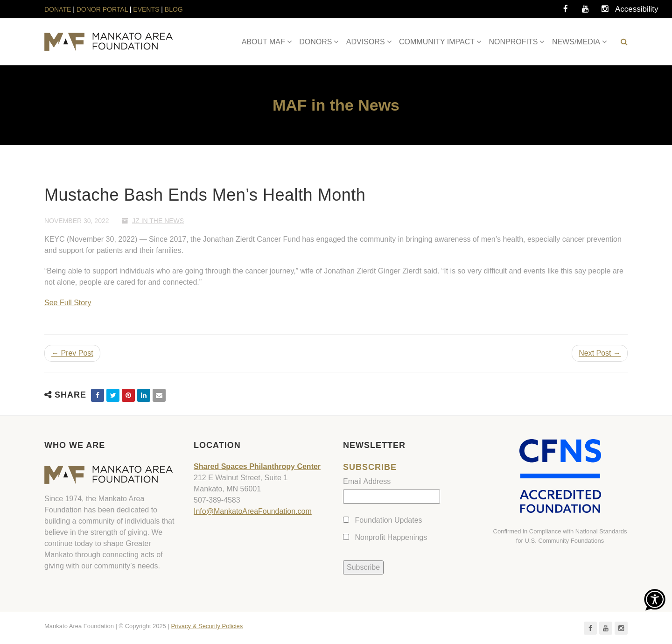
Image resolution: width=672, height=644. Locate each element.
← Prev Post (72, 353)
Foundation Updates (388, 520)
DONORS (315, 42)
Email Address (367, 481)
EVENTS (146, 9)
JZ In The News (158, 221)
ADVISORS (366, 42)
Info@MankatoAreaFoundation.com (253, 511)
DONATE (59, 9)
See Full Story (68, 303)
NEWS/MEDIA (576, 42)
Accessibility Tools (624, 12)
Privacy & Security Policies (207, 626)
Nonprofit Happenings (391, 537)
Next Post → (600, 353)
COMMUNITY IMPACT (437, 42)
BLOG (174, 9)
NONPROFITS (514, 42)
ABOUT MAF (263, 42)
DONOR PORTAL (102, 9)
